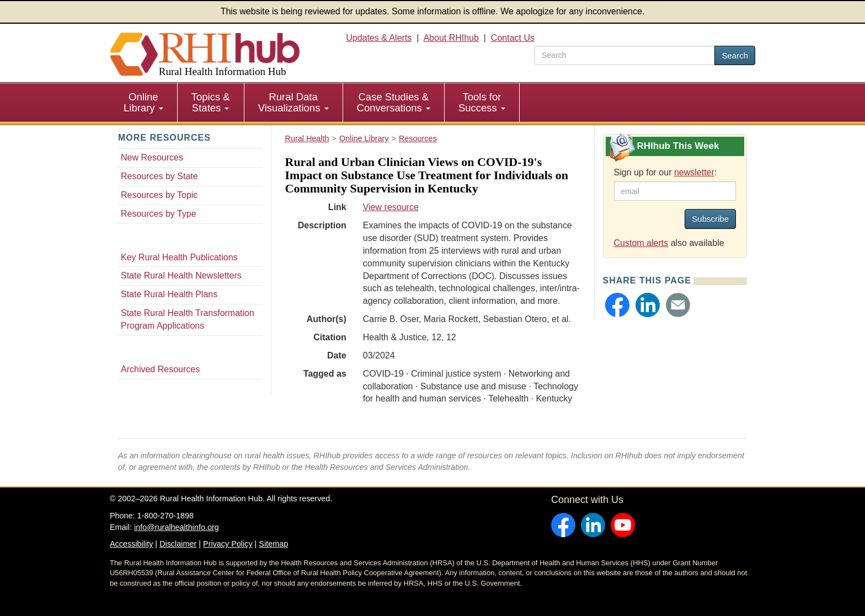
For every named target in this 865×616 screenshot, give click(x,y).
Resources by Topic (159, 195)
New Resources (152, 157)
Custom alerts (641, 243)
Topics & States (211, 102)
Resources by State (159, 176)
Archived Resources (160, 369)
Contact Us (513, 38)
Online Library (143, 102)
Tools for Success (482, 102)
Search (735, 55)
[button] (617, 305)
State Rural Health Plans (169, 294)
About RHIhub (451, 38)
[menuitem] (144, 103)
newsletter (694, 172)
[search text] (625, 55)
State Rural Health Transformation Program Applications (188, 319)
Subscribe (710, 219)
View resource (391, 207)
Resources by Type (159, 214)
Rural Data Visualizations (293, 102)
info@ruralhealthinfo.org (177, 527)
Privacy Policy (228, 544)
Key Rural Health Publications (179, 257)
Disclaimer (178, 544)
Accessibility (131, 544)
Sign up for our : (666, 172)
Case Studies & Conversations (394, 102)
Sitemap (273, 544)
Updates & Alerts (379, 38)
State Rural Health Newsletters (181, 275)
